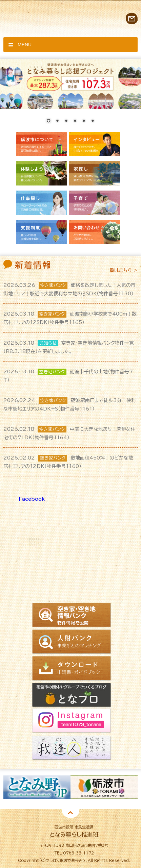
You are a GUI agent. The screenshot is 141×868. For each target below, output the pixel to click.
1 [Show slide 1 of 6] (48, 121)
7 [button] (101, 811)
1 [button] (40, 811)
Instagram (72, 722)
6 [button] (91, 811)
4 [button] (70, 811)
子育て (95, 203)
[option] (37, 787)
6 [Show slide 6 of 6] (93, 121)
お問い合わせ (132, 18)
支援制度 (42, 232)
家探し (95, 173)
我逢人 (72, 749)
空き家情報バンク (72, 616)
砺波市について (42, 144)
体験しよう (42, 173)
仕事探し (42, 203)
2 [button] (50, 811)
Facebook (32, 499)
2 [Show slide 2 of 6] (57, 121)
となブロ (72, 695)
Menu (25, 45)
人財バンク (72, 642)
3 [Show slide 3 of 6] (66, 121)
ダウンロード (72, 668)
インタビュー (95, 144)
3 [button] (60, 811)
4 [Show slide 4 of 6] (75, 121)
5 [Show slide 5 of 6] (84, 121)
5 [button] (81, 811)
